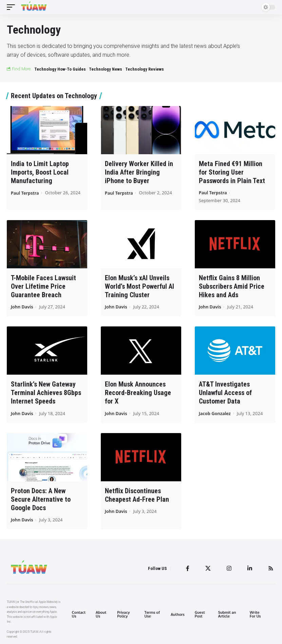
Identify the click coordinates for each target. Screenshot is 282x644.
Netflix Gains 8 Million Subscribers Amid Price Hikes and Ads (232, 286)
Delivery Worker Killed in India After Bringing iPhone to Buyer (139, 172)
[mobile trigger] (13, 7)
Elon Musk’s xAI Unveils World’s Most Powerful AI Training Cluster (139, 286)
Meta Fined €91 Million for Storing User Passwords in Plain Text (232, 172)
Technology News (106, 69)
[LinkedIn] (250, 568)
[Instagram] (229, 568)
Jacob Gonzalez (215, 413)
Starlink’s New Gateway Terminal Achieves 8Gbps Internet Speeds (46, 393)
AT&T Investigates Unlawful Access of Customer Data (225, 393)
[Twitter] (208, 568)
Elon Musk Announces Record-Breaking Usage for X (138, 393)
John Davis (22, 307)
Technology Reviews (145, 69)
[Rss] (271, 568)
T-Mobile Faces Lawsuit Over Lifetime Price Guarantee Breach (43, 286)
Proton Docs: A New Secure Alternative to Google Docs (41, 499)
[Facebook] (188, 568)
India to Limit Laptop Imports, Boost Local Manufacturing (40, 172)
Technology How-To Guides (60, 69)
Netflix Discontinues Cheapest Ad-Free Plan (137, 495)
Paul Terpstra (25, 193)
